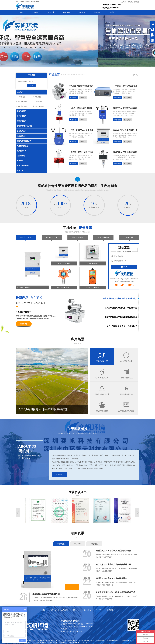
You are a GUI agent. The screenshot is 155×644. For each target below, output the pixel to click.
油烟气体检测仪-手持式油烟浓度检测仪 (121, 317)
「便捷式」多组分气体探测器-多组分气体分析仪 (117, 86)
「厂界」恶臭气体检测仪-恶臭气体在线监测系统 (73, 130)
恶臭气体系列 (22, 111)
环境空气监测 (52, 237)
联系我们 (136, 2)
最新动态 (61, 544)
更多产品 (129, 237)
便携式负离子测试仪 (113, 641)
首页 (22, 12)
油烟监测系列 (22, 136)
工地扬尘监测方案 (126, 394)
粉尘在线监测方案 (102, 378)
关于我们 (124, 2)
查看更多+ (136, 75)
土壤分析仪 (30, 643)
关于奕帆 (97, 12)
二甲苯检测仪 (38, 102)
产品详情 (73, 98)
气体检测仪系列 (22, 146)
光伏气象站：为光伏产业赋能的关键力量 (113, 565)
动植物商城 (63, 643)
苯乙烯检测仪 (22, 102)
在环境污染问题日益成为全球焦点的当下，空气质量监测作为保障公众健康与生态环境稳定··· (117, 556)
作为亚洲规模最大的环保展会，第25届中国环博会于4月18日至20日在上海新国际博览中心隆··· (116, 584)
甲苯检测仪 (37, 97)
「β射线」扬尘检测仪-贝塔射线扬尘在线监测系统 (73, 108)
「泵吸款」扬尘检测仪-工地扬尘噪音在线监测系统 (73, 152)
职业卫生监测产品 (23, 166)
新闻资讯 (130, 2)
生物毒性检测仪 (100, 641)
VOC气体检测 (26, 237)
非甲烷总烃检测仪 (39, 106)
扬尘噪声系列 (22, 131)
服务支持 (67, 12)
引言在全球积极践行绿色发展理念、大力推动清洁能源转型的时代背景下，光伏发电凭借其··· (117, 570)
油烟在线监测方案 (126, 378)
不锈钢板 (51, 641)
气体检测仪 (42, 641)
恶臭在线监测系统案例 (126, 411)
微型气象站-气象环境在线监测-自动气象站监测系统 (117, 152)
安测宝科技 (85, 643)
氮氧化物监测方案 (102, 411)
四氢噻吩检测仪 (23, 106)
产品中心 (36, 12)
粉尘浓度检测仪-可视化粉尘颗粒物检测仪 (120, 299)
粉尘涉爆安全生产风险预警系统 (46, 594)
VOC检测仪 (21, 97)
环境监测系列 (22, 121)
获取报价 (83, 98)
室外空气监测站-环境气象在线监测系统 (121, 308)
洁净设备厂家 (53, 643)
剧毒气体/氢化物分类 (24, 141)
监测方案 (51, 12)
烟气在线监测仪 (73, 641)
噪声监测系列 (22, 116)
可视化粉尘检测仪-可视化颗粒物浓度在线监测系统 (73, 86)
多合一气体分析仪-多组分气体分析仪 (122, 326)
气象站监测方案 (102, 361)
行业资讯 (77, 544)
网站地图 (64, 629)
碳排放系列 (21, 156)
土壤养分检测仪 (127, 641)
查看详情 (24, 324)
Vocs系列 (20, 92)
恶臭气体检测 (78, 237)
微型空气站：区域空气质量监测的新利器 (113, 551)
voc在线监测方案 (126, 361)
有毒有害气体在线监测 (25, 126)
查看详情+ (60, 475)
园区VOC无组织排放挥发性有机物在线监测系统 (117, 130)
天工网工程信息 (61, 641)
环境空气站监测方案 (102, 394)
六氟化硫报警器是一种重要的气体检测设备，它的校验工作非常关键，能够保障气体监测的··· (117, 598)
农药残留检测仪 (41, 643)
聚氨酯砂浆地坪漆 (30, 641)
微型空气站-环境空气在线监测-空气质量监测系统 (117, 108)
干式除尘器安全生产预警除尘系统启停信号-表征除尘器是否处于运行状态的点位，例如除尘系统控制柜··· (55, 599)
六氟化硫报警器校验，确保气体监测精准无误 (115, 592)
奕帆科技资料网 (74, 643)
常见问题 (94, 544)
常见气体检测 (103, 237)
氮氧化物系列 (22, 151)
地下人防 (20, 171)
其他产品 (20, 161)
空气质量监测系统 (86, 641)
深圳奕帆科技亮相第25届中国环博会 (111, 578)
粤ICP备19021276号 (76, 632)
